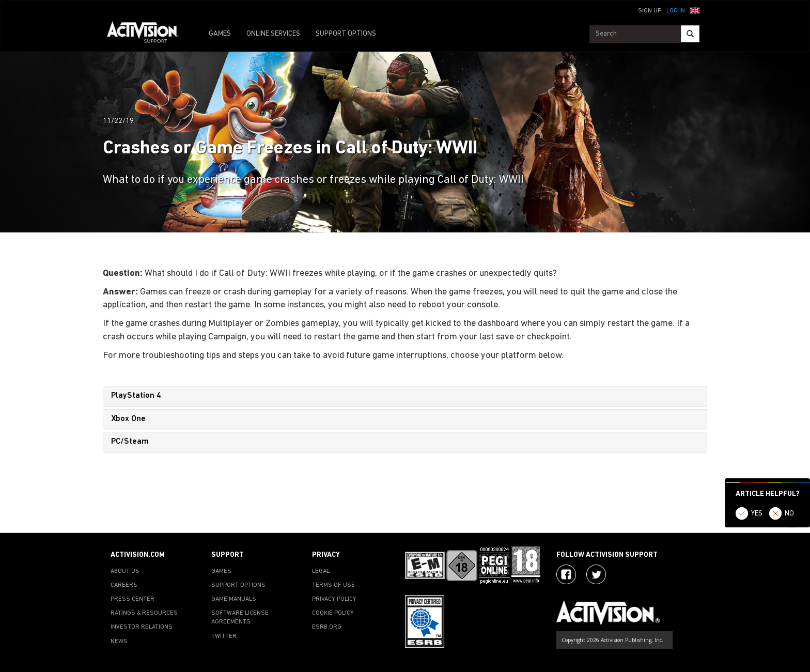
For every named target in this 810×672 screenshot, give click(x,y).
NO (789, 514)
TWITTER (224, 636)
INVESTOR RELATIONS (142, 627)
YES (757, 514)
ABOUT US (125, 571)
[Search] (690, 34)
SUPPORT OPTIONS (346, 34)
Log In (676, 11)
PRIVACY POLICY (334, 599)
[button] (695, 10)
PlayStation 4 (136, 396)
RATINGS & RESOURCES (144, 613)
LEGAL (321, 571)
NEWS (119, 642)
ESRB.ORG (327, 627)
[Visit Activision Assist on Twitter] (596, 574)
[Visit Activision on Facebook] (566, 574)
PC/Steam (130, 442)
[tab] (405, 396)
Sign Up (650, 11)
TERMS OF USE (333, 585)
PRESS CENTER (133, 599)
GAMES (220, 34)
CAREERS (124, 585)
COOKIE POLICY (333, 613)
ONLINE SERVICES (273, 34)
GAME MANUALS (234, 599)
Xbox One (128, 419)
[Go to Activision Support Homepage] (148, 34)
